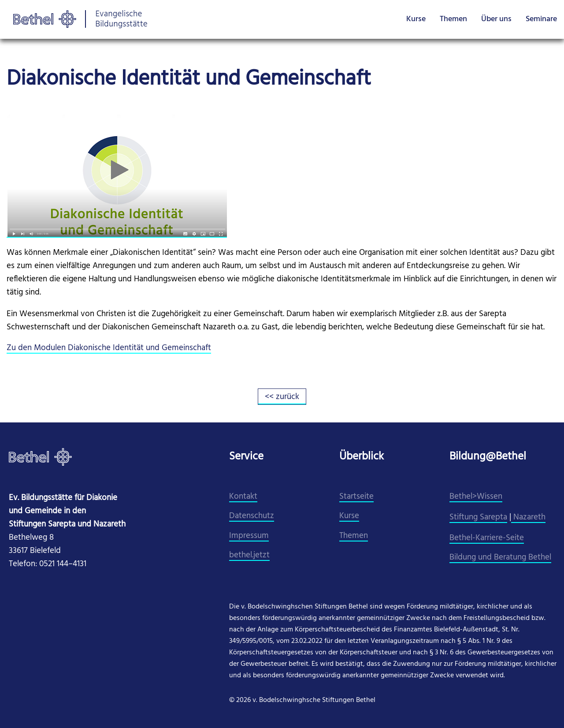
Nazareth (528, 517)
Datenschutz (252, 516)
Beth (458, 538)
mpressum (250, 536)
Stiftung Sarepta (478, 517)
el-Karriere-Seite (495, 538)
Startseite (356, 497)
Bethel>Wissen (476, 497)
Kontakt (243, 497)
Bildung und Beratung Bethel (500, 558)
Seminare (541, 19)
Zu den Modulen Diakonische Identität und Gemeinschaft (109, 348)
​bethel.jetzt (249, 555)
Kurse (416, 19)
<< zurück (282, 397)
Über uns (496, 19)
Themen (453, 19)
